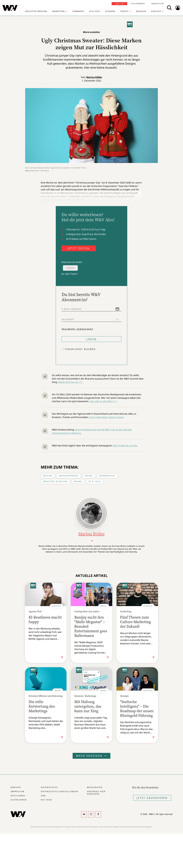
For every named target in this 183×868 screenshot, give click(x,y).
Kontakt (16, 787)
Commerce (78, 11)
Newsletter (158, 4)
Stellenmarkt (138, 4)
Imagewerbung (69, 476)
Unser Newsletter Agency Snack (106, 417)
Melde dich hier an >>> (70, 382)
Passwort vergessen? (77, 329)
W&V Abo (120, 4)
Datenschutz (49, 787)
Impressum (18, 791)
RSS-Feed (46, 800)
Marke (89, 476)
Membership (107, 476)
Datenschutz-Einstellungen (60, 791)
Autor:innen (19, 800)
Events (125, 11)
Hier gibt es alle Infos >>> (103, 401)
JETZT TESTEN (79, 248)
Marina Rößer (94, 77)
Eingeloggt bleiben (80, 349)
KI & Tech (95, 11)
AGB (43, 796)
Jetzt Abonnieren (152, 798)
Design (48, 476)
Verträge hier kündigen (96, 793)
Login (91, 339)
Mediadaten (95, 787)
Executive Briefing (36, 11)
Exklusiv (156, 11)
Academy (110, 11)
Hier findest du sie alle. (126, 446)
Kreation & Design (55, 481)
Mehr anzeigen (91, 756)
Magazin (141, 11)
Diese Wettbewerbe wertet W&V (92, 430)
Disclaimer (18, 796)
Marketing (59, 11)
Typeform (70, 268)
